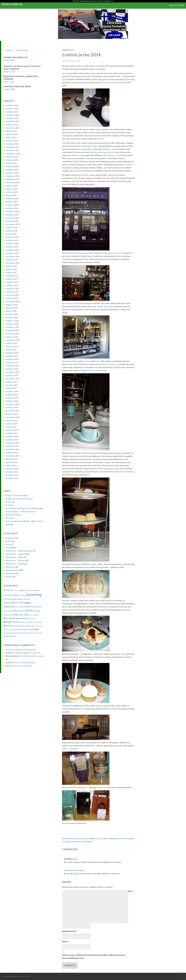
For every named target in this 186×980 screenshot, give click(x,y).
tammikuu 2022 (13, 121)
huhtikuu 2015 (12, 363)
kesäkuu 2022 (12, 105)
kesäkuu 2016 (12, 318)
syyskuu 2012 (12, 462)
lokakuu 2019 (11, 189)
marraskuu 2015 (13, 340)
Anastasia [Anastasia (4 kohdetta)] (17, 591)
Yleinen (9, 577)
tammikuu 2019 (12, 218)
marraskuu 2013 (13, 417)
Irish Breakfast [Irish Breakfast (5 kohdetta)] (20, 607)
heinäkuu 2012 (12, 469)
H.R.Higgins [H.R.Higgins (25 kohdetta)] (25, 603)
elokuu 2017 (11, 273)
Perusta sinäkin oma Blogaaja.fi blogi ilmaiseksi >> (93, 1)
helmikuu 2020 (12, 179)
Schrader (10, 505)
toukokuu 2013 (12, 437)
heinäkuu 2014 (12, 392)
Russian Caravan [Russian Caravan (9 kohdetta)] (23, 630)
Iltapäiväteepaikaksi (70, 361)
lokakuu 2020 (12, 157)
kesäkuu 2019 (12, 202)
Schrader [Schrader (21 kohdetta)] (35, 629)
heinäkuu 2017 (12, 276)
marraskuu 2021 (13, 128)
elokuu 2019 (11, 195)
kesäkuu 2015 (12, 356)
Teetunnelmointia (13, 515)
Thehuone (10, 518)
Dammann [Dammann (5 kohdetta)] (23, 595)
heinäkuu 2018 (12, 237)
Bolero (106, 155)
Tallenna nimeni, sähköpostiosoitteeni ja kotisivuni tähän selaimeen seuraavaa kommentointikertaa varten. (94, 957)
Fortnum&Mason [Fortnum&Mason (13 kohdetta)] (11, 603)
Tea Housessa (77, 253)
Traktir (118, 76)
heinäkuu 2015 (12, 353)
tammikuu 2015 (12, 372)
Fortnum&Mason (91, 361)
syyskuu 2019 (12, 192)
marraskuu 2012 (13, 456)
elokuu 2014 (11, 388)
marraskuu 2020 (13, 154)
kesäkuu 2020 (12, 170)
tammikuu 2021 (12, 150)
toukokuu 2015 (12, 359)
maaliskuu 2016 (12, 327)
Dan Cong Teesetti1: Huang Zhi (23, 650)
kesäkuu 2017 (12, 279)
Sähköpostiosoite (70, 931)
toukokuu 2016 (12, 321)
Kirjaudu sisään (177, 5)
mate (8, 544)
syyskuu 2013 (12, 424)
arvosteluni (120, 83)
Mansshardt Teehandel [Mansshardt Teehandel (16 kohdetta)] (14, 618)
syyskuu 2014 (12, 385)
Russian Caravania (108, 364)
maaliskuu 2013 (12, 443)
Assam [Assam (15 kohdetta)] (23, 590)
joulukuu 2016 (12, 298)
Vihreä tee (10, 573)
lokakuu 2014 (11, 382)
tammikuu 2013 (12, 449)
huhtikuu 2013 (12, 440)
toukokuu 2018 (12, 244)
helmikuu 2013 (12, 446)
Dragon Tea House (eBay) (17, 496)
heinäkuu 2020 (12, 166)
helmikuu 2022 (12, 118)
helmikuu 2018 (12, 253)
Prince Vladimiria (108, 83)
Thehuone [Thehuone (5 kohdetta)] (30, 633)
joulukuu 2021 (12, 125)
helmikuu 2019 (12, 215)
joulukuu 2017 (12, 260)
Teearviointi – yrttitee (15, 564)
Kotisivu (65, 942)
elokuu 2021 (11, 138)
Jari (7, 650)
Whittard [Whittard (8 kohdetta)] (7, 636)
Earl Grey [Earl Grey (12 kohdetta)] (7, 599)
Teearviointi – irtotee (15, 554)
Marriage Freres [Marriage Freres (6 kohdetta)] (24, 622)
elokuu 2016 (11, 311)
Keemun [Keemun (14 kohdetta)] (16, 611)
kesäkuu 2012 (12, 472)
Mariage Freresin (90, 146)
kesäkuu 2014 (12, 395)
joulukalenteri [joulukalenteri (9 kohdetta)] (37, 607)
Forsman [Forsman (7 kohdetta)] (27, 599)
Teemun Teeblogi (12, 4)
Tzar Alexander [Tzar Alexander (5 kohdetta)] (38, 633)
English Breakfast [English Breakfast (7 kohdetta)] (18, 599)
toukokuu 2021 (12, 144)
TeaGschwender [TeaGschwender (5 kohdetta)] (8, 633)
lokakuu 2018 (11, 228)
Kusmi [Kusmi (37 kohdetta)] (30, 611)
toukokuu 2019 (12, 205)
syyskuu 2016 (12, 308)
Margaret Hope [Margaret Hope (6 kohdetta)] (30, 619)
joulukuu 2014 (12, 376)
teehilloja (128, 165)
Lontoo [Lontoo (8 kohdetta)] (36, 615)
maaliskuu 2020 (13, 176)
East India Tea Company (72, 303)
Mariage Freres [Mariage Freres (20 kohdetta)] (11, 622)
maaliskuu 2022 (13, 115)
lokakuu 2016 (11, 305)
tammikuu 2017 (12, 295)
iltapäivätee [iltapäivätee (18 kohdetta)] (9, 607)
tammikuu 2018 (12, 257)
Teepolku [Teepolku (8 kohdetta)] (23, 633)
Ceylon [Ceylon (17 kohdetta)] (16, 595)
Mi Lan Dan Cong (105, 307)
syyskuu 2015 (12, 347)
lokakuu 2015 (11, 343)
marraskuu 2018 (13, 224)
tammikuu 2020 (13, 183)
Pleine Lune (77, 155)
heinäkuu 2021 (12, 141)
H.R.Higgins (83, 371)
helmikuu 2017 (12, 292)
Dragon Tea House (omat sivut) (19, 499)
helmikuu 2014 (12, 408)
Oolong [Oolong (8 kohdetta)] (13, 626)
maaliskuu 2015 (12, 366)
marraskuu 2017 (13, 263)
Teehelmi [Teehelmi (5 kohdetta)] (16, 633)
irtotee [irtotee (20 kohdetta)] (28, 607)
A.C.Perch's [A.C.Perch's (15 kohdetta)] (9, 590)
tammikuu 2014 (12, 411)
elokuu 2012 (11, 466)
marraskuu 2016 (13, 302)
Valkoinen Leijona (72, 871)
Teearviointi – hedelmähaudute (19, 551)
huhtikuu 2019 (12, 208)
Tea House (66, 842)
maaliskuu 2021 (12, 147)
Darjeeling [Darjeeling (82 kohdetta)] (34, 595)
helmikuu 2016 (12, 330)
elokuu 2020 (11, 163)
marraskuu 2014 (13, 379)
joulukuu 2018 (12, 221)
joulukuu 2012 (12, 453)
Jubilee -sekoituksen (70, 749)
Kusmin (65, 73)
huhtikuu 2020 (12, 173)
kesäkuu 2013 (12, 433)
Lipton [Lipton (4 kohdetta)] (31, 615)
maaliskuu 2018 (12, 250)
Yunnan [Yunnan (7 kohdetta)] (13, 636)
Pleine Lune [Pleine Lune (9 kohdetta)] (31, 626)
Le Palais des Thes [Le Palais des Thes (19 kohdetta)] (20, 615)
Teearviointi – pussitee (16, 561)
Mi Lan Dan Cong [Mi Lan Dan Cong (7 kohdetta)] (36, 622)
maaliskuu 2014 (12, 404)
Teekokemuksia (68, 50)
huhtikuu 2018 (12, 247)
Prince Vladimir (128, 839)
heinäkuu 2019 (12, 199)
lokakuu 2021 (11, 131)
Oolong (9, 548)
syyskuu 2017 (12, 269)
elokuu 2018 (11, 234)
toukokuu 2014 (12, 398)
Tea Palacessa (83, 175)
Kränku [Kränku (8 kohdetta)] (23, 611)
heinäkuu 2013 (12, 430)
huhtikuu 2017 (12, 285)
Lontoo (106, 839)
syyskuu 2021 (12, 134)
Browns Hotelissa (127, 472)
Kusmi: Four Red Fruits (25, 663)
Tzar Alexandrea (97, 152)
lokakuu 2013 (11, 421)
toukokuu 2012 (12, 475)
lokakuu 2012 (11, 459)
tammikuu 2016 (12, 334)
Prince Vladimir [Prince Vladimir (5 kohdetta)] (11, 630)
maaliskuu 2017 (12, 289)
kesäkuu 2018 (12, 240)
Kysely (9, 541)
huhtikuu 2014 (12, 401)
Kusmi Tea (10, 502)
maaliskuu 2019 (12, 212)
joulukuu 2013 (12, 414)
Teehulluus (10, 567)
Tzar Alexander (87, 842)
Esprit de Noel (117, 155)
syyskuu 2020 (12, 160)
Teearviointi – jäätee (14, 557)
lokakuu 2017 (11, 266)
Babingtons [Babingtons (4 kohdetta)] (30, 591)
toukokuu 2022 (12, 109)
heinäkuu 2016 (12, 314)
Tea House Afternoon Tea (110, 253)
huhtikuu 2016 (12, 324)
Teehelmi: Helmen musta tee (28, 653)
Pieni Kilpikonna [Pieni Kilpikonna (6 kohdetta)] (21, 626)
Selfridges (66, 143)
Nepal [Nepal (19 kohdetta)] (6, 626)
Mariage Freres (115, 839)
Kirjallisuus (10, 538)
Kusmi (99, 839)
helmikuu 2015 (12, 369)
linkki (123, 136)
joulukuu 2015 (12, 337)
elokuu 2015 (11, 350)
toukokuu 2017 (12, 282)
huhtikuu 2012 (12, 478)
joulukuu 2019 (12, 186)
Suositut (9, 50)
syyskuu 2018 (12, 231)
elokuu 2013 (11, 427)
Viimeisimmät (22, 50)
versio (92, 371)
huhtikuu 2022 (12, 112)
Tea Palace (76, 842)
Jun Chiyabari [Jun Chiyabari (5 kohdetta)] (7, 611)
